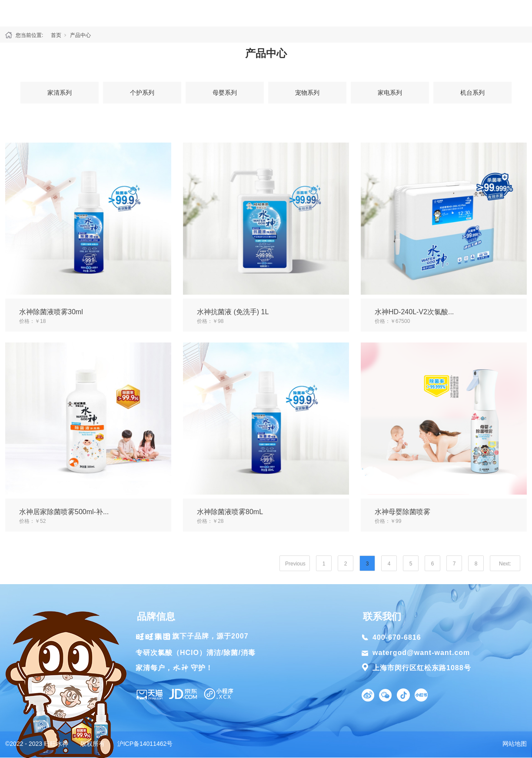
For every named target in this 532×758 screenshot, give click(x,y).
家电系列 (390, 93)
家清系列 (60, 93)
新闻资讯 (428, 13)
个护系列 (142, 93)
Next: (505, 564)
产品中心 (166, 13)
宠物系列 (307, 93)
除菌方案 (357, 13)
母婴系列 (225, 93)
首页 (38, 13)
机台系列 (472, 93)
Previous (295, 564)
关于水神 (104, 13)
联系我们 (494, 13)
